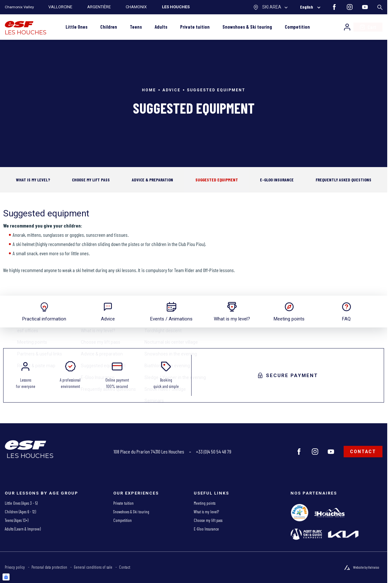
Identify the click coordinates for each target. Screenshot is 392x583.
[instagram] (350, 7)
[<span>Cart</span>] (368, 27)
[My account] (347, 27)
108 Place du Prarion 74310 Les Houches (149, 451)
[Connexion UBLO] (6, 577)
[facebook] (334, 7)
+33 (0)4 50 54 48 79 (214, 451)
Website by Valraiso (366, 567)
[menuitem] (56, 503)
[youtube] (365, 7)
